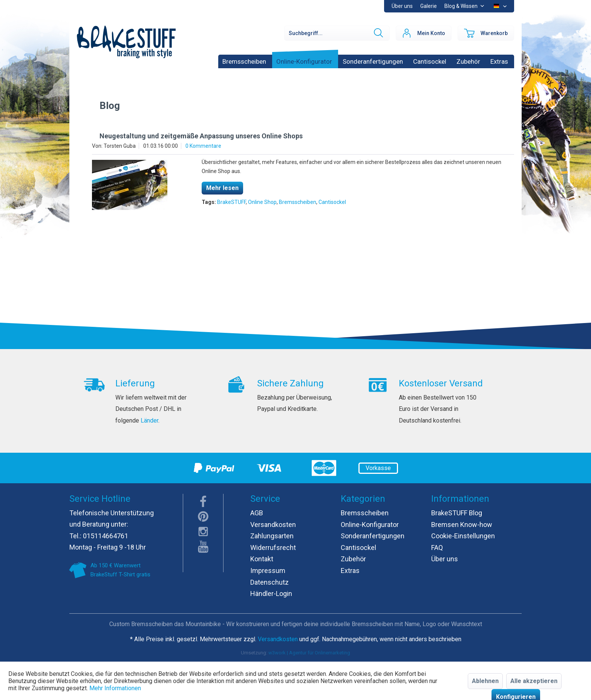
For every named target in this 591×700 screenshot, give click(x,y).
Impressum (268, 571)
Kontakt (262, 559)
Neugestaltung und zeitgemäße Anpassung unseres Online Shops (201, 136)
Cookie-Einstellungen (463, 536)
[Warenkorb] (486, 33)
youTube (203, 547)
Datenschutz (269, 582)
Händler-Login (271, 594)
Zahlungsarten (272, 536)
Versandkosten (273, 525)
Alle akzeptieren (534, 681)
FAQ (437, 548)
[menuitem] (429, 6)
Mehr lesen (222, 188)
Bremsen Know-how (462, 525)
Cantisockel (332, 202)
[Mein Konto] (424, 33)
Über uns (402, 6)
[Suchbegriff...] (337, 33)
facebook (203, 501)
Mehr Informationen (115, 688)
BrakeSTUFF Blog (457, 513)
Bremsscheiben (298, 202)
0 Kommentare (203, 146)
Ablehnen (485, 681)
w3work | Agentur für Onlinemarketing (309, 653)
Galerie (429, 6)
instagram (203, 532)
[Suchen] (378, 33)
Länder (149, 420)
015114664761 (106, 536)
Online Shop (262, 202)
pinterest (203, 516)
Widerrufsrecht (273, 548)
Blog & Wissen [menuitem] (462, 6)
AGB (257, 513)
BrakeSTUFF (231, 202)
